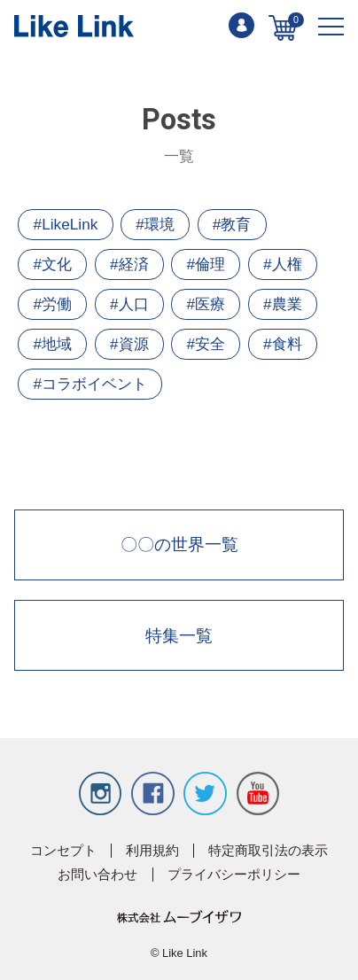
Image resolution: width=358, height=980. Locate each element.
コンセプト (63, 851)
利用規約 (152, 851)
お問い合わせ (97, 875)
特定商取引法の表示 (268, 851)
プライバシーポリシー (234, 875)
